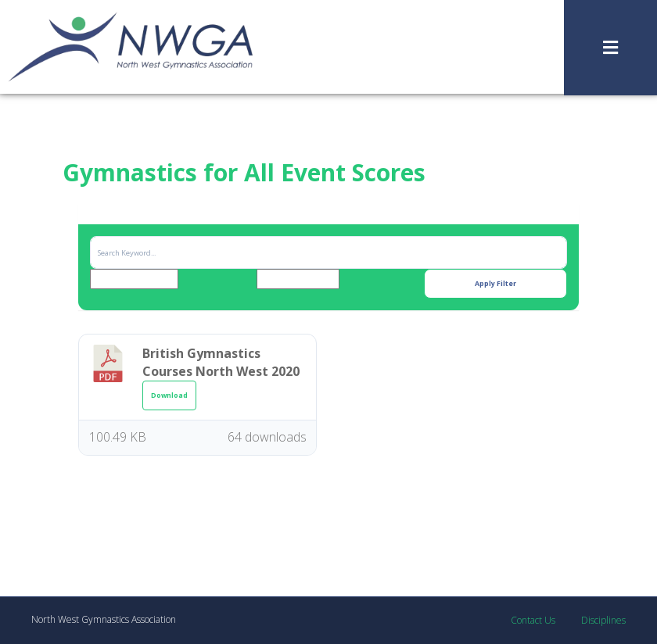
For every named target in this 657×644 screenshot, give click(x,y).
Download (169, 395)
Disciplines (603, 620)
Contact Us (533, 620)
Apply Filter (495, 284)
